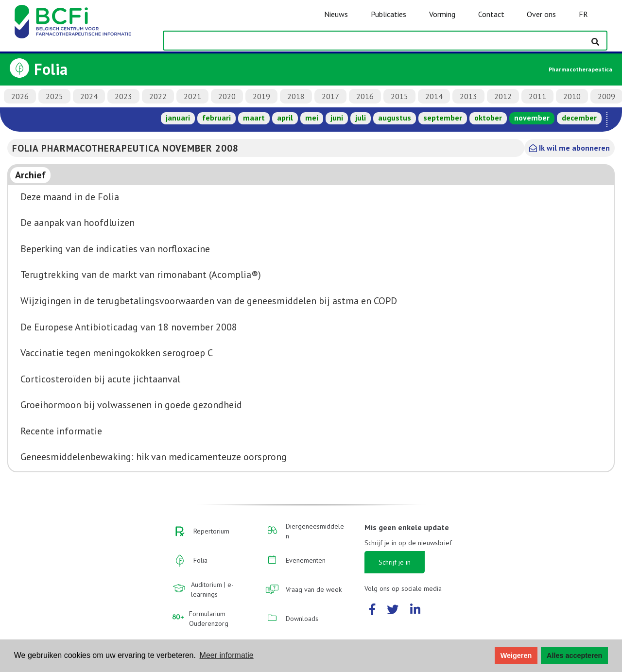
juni (337, 118)
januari (178, 118)
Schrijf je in (395, 562)
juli (361, 118)
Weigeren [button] (516, 655)
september (443, 118)
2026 (20, 96)
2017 (330, 96)
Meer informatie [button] (227, 655)
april (285, 118)
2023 (123, 96)
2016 (365, 96)
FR (583, 14)
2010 (572, 96)
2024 (89, 96)
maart (254, 118)
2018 (296, 96)
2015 (399, 96)
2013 (468, 96)
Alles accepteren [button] (574, 655)
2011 (537, 96)
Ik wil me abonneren (570, 148)
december (579, 118)
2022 (158, 96)
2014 (434, 96)
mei (312, 118)
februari (216, 118)
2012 (503, 96)
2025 (54, 96)
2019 (261, 96)
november (532, 118)
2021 (192, 96)
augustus (395, 118)
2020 (227, 96)
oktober (488, 118)
